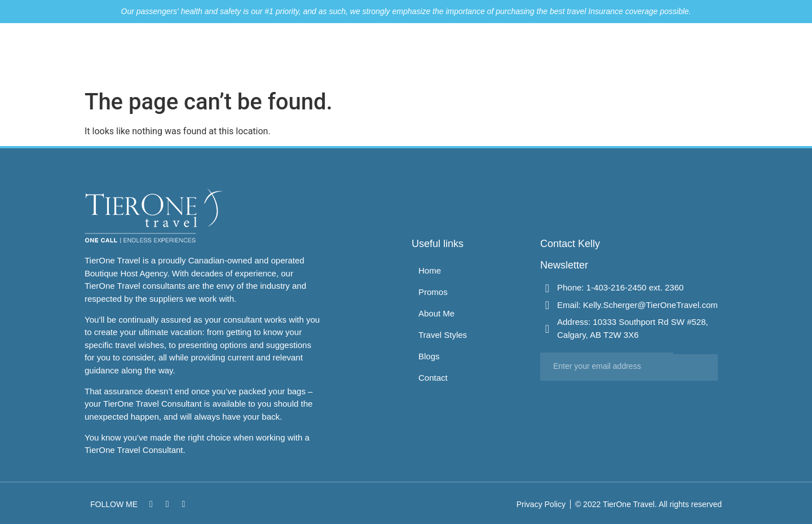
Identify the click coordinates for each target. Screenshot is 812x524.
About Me (513, 54)
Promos (460, 54)
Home (416, 54)
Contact (677, 54)
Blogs (633, 54)
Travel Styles (578, 54)
